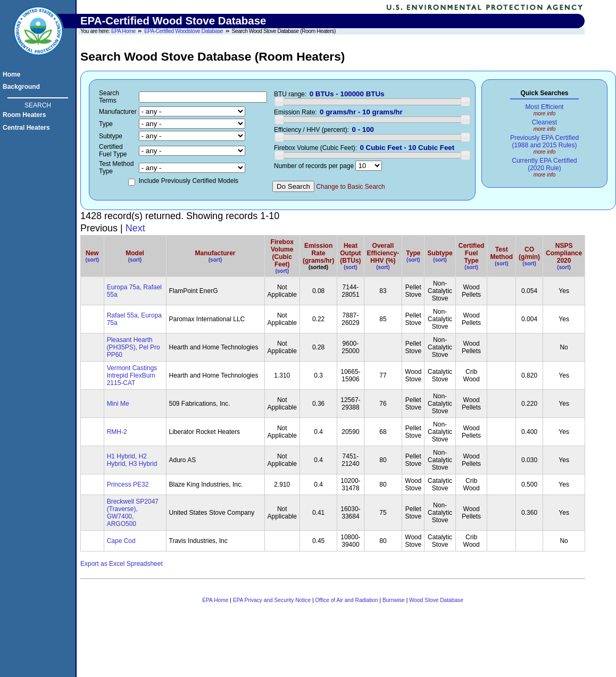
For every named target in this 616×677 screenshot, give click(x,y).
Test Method (501, 253)
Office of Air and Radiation (346, 600)
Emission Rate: (295, 112)
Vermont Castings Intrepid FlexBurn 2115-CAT (132, 375)
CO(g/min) (529, 253)
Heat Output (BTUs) (350, 253)
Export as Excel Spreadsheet (122, 564)
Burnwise (394, 600)
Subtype (440, 253)
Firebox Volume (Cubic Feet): (315, 148)
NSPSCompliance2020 (564, 253)
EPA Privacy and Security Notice (272, 600)
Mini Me (118, 404)
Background (23, 87)
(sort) (93, 260)
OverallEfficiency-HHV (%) (383, 253)
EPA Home (123, 31)
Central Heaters (28, 128)
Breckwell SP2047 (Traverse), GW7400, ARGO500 (133, 513)
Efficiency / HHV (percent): (311, 130)
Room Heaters (26, 115)
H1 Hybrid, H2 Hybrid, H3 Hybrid (132, 460)
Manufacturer (215, 253)
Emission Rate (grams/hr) (318, 253)
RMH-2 (117, 432)
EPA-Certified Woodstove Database (184, 31)
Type (413, 253)
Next (135, 228)
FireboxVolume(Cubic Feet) (282, 253)
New (92, 253)
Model (135, 253)
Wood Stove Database (436, 600)
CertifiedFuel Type (472, 253)
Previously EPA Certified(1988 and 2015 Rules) (544, 141)
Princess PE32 (128, 484)
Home (13, 74)
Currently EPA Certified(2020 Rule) (544, 164)
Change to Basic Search (350, 187)
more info (545, 114)
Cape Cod (121, 541)
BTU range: (290, 94)
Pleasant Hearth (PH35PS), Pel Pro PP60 (134, 347)
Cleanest (544, 122)
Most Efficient (545, 107)
